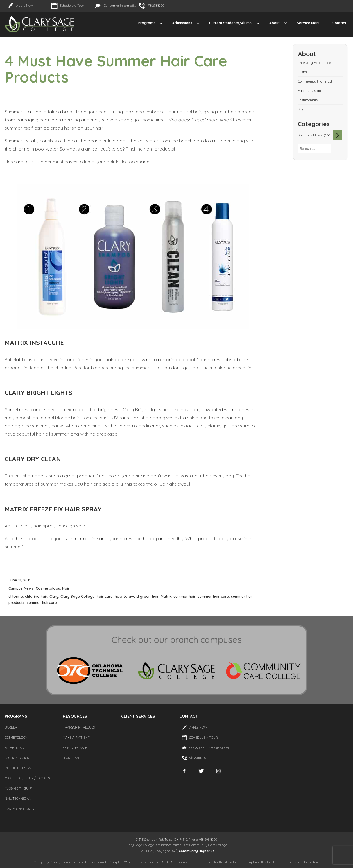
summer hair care (213, 596)
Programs (147, 23)
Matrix (166, 596)
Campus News (21, 588)
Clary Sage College (78, 596)
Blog (301, 109)
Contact (339, 23)
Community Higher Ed (197, 851)
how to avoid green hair (137, 596)
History (304, 72)
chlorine (16, 596)
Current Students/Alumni (231, 23)
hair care (105, 596)
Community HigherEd (315, 81)
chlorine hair (36, 596)
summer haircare (42, 602)
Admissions (182, 23)
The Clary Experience (314, 63)
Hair (66, 588)
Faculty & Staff (310, 91)
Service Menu (309, 23)
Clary (54, 596)
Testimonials (308, 100)
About (275, 23)
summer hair (184, 596)
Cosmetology (48, 588)
